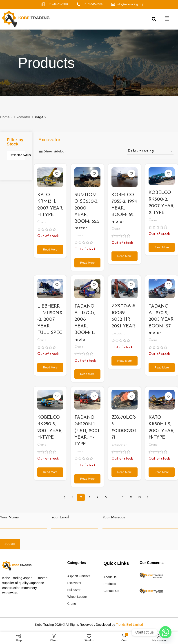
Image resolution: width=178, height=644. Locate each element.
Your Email (60, 517)
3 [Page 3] (89, 497)
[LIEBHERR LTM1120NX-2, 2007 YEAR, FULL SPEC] (50, 289)
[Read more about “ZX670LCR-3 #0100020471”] (124, 472)
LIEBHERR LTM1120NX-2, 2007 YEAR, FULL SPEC (50, 320)
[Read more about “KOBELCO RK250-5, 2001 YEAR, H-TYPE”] (50, 472)
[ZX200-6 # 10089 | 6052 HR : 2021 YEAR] (124, 288)
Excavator (22, 117)
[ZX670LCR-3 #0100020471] (124, 400)
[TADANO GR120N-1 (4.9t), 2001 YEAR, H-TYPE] (87, 400)
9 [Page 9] (131, 497)
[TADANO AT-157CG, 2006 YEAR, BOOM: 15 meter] (87, 289)
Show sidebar (55, 152)
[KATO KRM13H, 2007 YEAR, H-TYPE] (50, 177)
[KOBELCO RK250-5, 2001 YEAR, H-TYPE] (50, 400)
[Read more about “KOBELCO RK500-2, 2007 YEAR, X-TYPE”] (162, 247)
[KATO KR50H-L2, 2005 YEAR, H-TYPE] (162, 400)
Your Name (9, 517)
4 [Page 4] (98, 497)
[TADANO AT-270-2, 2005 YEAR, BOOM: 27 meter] (162, 289)
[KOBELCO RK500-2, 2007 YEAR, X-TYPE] (162, 176)
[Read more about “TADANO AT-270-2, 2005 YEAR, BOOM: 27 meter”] (162, 368)
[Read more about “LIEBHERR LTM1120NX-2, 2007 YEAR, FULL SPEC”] (50, 368)
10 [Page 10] (139, 497)
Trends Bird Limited (129, 625)
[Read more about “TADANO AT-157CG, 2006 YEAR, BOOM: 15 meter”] (87, 374)
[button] (167, 19)
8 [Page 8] (122, 497)
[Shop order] (150, 151)
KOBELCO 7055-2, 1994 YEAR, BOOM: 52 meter (124, 208)
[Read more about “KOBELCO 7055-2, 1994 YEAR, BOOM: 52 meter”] (124, 256)
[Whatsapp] (165, 632)
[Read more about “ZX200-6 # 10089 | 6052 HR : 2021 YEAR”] (124, 361)
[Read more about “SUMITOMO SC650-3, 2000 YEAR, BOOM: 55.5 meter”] (87, 263)
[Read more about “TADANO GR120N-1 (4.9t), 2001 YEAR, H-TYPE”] (87, 479)
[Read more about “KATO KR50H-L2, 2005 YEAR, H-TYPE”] (162, 472)
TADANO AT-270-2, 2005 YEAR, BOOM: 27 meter (162, 320)
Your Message (114, 517)
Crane (42, 222)
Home (5, 117)
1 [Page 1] (73, 497)
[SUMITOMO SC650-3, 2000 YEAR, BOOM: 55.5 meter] (87, 177)
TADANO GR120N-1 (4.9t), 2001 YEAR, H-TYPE (87, 431)
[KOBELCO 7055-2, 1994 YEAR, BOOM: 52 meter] (124, 177)
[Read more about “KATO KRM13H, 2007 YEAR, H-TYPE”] (50, 250)
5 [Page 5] (106, 497)
